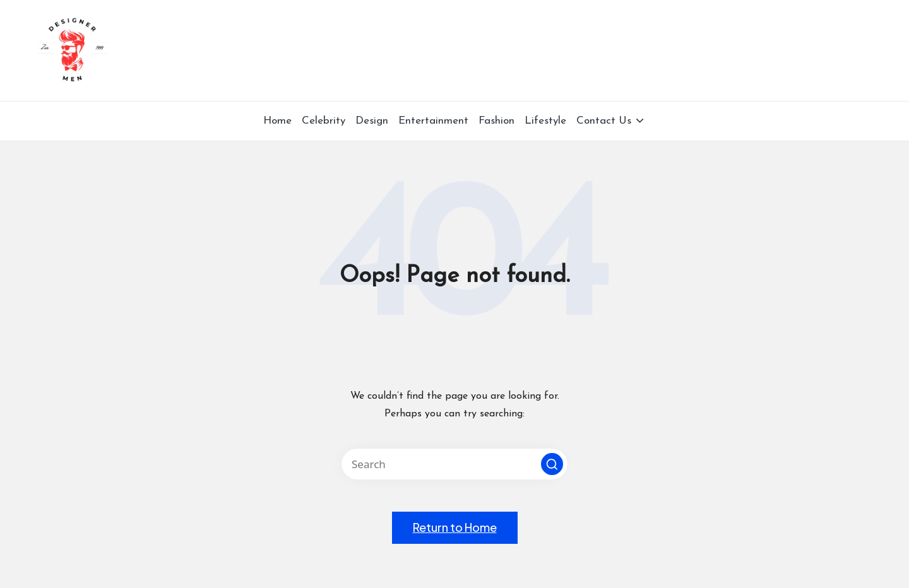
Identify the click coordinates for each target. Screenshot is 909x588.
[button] (552, 464)
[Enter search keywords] (454, 464)
